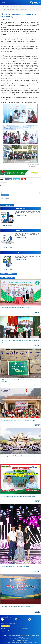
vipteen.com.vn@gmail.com (22, 641)
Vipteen (5, 623)
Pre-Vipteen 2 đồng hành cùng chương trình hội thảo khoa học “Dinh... (18, 496)
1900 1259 (16, 639)
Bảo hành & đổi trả (24, 628)
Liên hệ (2, 632)
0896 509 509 (22, 639)
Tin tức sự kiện (17, 7)
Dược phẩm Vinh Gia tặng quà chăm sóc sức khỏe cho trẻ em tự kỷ (17, 607)
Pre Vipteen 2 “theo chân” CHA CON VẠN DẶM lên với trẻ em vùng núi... (19, 420)
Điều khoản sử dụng (5, 630)
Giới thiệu (3, 628)
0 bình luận (38, 187)
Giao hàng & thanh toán (25, 630)
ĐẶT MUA (25, 216)
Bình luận (2, 186)
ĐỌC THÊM (37, 313)
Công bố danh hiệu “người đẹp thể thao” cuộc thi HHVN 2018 (16, 566)
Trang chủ (11, 7)
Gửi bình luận (5, 195)
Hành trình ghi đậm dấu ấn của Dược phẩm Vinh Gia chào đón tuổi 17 (18, 456)
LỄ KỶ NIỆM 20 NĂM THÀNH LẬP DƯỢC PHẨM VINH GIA (16, 308)
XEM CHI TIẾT (18, 216)
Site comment (4, 184)
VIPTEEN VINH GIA (21, 634)
